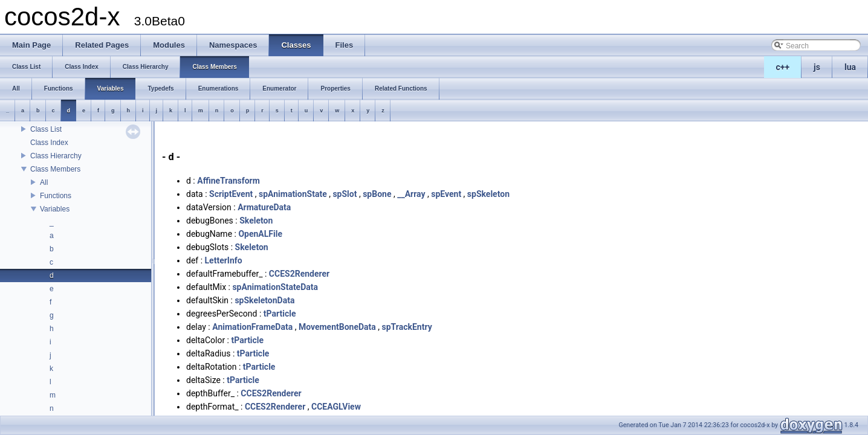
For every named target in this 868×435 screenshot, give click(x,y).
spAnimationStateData (275, 287)
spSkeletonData (264, 300)
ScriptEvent (231, 194)
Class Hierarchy (56, 156)
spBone (377, 194)
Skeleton (256, 221)
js (817, 67)
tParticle (280, 314)
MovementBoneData (337, 327)
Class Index (49, 143)
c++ (783, 67)
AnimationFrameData (252, 327)
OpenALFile (260, 234)
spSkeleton (488, 194)
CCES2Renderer (299, 274)
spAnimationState (293, 194)
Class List (46, 129)
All (44, 182)
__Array (411, 194)
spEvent (446, 194)
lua (850, 67)
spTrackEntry (407, 327)
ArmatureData (264, 207)
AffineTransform (228, 181)
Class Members (55, 169)
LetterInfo (224, 260)
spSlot (345, 194)
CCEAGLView (336, 407)
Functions (56, 196)
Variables (55, 209)
